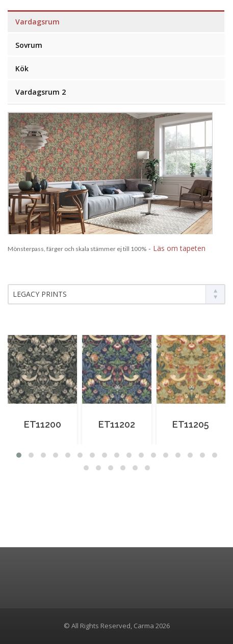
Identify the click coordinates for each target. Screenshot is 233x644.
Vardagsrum (37, 22)
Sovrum (29, 45)
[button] (19, 455)
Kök (22, 68)
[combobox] (116, 294)
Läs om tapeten (179, 248)
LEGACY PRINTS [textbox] (40, 294)
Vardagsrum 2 (41, 92)
